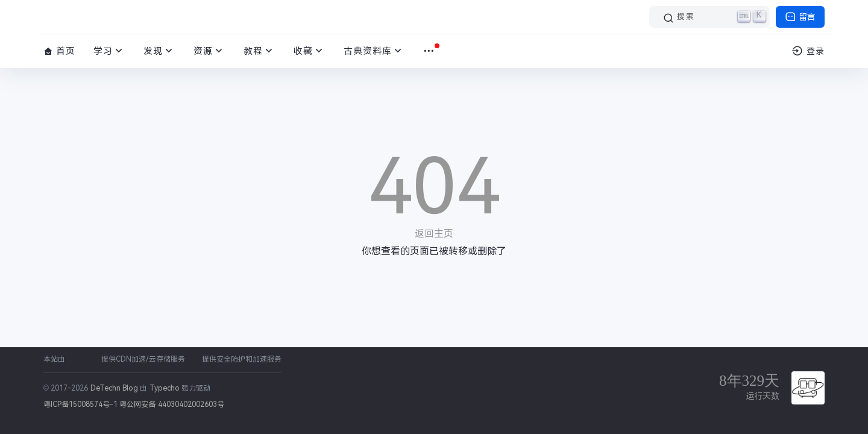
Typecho (165, 388)
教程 (259, 51)
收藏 (310, 51)
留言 (800, 17)
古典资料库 (374, 51)
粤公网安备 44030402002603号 (171, 404)
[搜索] (709, 17)
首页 (59, 51)
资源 (209, 51)
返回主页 (434, 234)
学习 (109, 51)
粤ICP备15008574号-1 (80, 404)
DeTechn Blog (115, 388)
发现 (159, 51)
